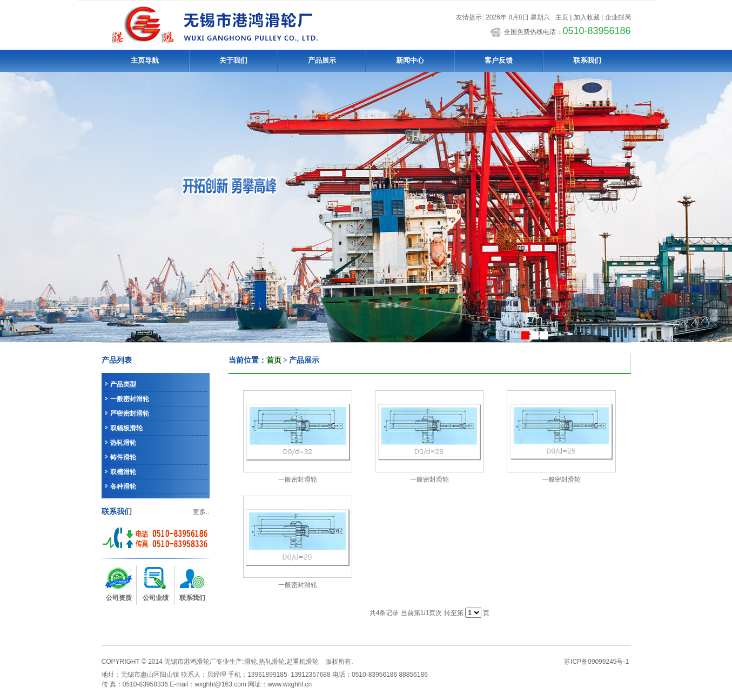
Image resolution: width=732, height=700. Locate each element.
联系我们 (587, 60)
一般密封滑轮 (130, 399)
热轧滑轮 (123, 443)
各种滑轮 (123, 486)
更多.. (201, 512)
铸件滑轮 (123, 457)
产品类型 (123, 384)
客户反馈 (499, 60)
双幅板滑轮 (126, 428)
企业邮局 (618, 17)
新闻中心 (410, 60)
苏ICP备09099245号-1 (596, 662)
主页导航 (145, 60)
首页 (274, 360)
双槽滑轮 (123, 472)
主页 (562, 17)
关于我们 (233, 60)
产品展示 (322, 60)
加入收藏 (587, 17)
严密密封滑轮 (130, 414)
